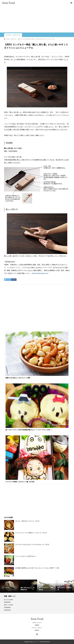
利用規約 (37, 625)
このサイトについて (37, 623)
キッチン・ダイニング (13, 35)
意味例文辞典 (7, 610)
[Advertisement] (37, 19)
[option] (9, 586)
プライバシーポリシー (37, 628)
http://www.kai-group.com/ (40, 273)
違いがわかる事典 (8, 600)
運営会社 (37, 630)
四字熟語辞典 (7, 607)
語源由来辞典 (7, 602)
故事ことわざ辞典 (8, 605)
